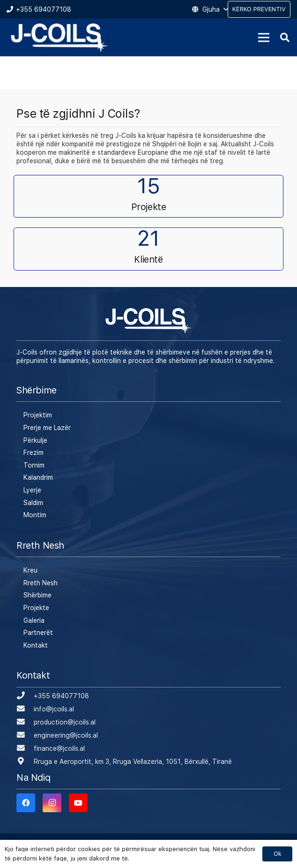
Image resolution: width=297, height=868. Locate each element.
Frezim (33, 453)
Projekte (36, 608)
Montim (35, 515)
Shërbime (37, 595)
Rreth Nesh (41, 583)
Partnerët (38, 633)
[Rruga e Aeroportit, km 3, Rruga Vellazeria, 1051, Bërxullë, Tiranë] (25, 762)
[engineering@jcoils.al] (25, 735)
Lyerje (32, 490)
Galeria (34, 620)
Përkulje (35, 440)
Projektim (38, 415)
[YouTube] (78, 803)
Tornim (34, 465)
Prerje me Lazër (47, 428)
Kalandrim (38, 477)
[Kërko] (285, 37)
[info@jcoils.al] (25, 709)
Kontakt (36, 645)
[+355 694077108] (25, 696)
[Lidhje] (59, 38)
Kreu (30, 570)
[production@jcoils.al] (25, 722)
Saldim (33, 503)
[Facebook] (26, 803)
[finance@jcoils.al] (25, 748)
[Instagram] (52, 803)
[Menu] (264, 38)
